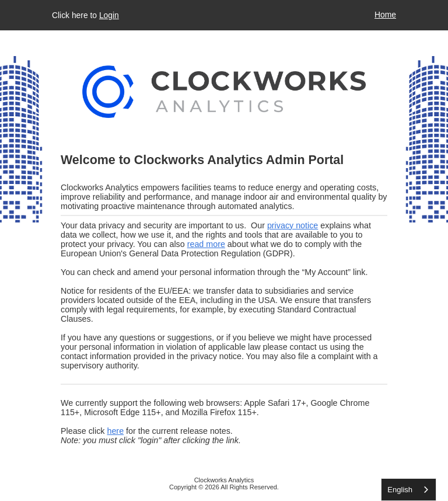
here (115, 431)
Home (385, 15)
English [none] (400, 490)
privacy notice (293, 225)
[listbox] (409, 490)
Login (109, 15)
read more (206, 244)
